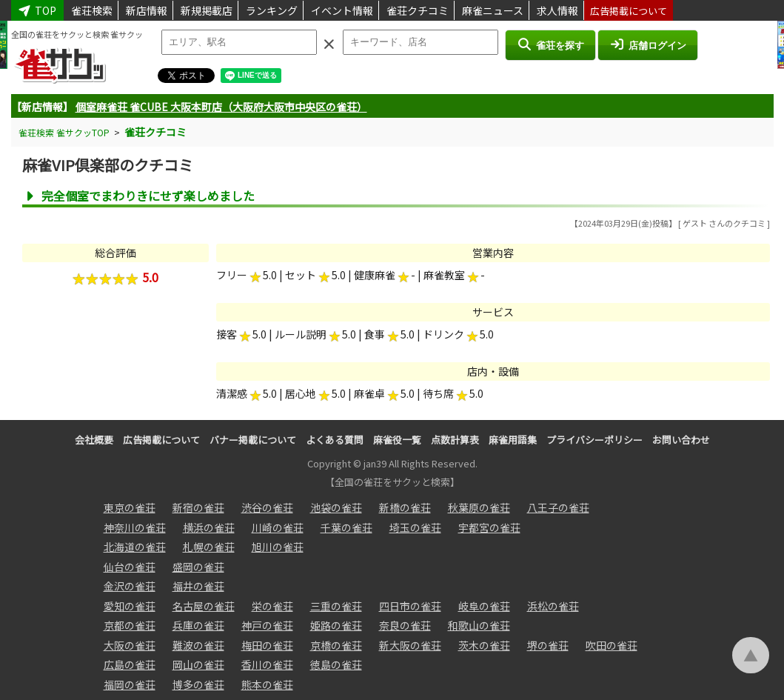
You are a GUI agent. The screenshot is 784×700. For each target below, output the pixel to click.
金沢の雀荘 (130, 586)
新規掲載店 (207, 10)
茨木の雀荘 (484, 645)
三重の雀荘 (336, 606)
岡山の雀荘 (198, 664)
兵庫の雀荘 (198, 625)
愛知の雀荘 (130, 606)
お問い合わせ (681, 440)
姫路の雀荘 (336, 625)
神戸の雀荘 (267, 625)
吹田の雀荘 (612, 645)
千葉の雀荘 (346, 527)
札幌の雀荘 (209, 547)
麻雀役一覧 (397, 440)
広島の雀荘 (130, 664)
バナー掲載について (253, 440)
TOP (38, 10)
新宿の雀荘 (198, 507)
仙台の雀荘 (130, 567)
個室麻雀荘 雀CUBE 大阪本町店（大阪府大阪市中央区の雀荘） (221, 107)
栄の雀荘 (272, 606)
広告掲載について (629, 11)
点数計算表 (455, 440)
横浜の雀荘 (209, 527)
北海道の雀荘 (135, 547)
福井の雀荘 (198, 586)
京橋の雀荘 (336, 645)
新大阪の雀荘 (410, 645)
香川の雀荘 (267, 664)
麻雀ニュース (493, 10)
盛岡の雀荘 (198, 567)
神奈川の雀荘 (135, 527)
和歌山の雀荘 (479, 625)
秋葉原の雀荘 (479, 507)
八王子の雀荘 (558, 507)
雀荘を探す (550, 44)
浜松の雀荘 (553, 606)
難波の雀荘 (198, 645)
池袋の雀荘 (336, 507)
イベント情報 (342, 10)
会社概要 (94, 440)
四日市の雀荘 (410, 606)
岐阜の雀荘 (484, 606)
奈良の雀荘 (405, 625)
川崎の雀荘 (278, 527)
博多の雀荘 (198, 684)
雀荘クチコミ (418, 10)
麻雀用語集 (513, 440)
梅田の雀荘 (267, 645)
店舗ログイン (648, 44)
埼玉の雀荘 (415, 527)
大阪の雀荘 (130, 645)
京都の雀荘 (130, 625)
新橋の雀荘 (405, 507)
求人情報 (557, 10)
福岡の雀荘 (130, 684)
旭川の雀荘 (278, 547)
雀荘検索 (92, 10)
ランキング (272, 10)
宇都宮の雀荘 (489, 527)
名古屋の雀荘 (204, 606)
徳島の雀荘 (336, 664)
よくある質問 (335, 440)
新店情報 (147, 10)
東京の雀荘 (130, 507)
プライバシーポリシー (594, 440)
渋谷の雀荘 (267, 507)
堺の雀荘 (548, 645)
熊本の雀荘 (267, 684)
